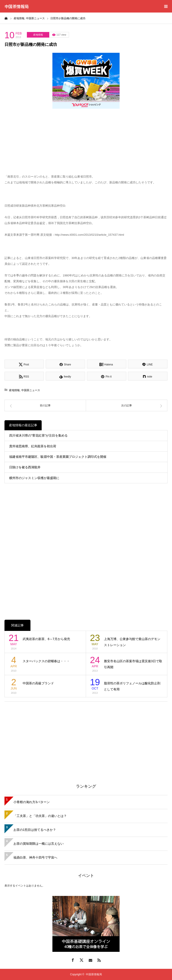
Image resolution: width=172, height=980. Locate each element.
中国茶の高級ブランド (38, 683)
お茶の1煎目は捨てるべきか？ (35, 830)
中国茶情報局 (17, 6)
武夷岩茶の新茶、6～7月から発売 (46, 639)
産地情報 (38, 35)
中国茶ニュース (31, 390)
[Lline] (148, 364)
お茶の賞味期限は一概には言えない (39, 844)
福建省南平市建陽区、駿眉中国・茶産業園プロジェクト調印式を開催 (58, 457)
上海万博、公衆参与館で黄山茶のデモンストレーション (132, 642)
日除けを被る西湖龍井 (25, 467)
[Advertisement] (86, 737)
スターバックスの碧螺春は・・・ (46, 661)
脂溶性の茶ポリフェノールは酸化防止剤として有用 (132, 686)
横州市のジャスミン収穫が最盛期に (34, 478)
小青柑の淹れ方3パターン (32, 802)
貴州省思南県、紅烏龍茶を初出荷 (33, 446)
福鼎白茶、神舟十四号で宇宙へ (35, 857)
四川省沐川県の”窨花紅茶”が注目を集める (38, 435)
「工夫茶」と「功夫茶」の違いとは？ (40, 816)
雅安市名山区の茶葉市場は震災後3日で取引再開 (133, 664)
